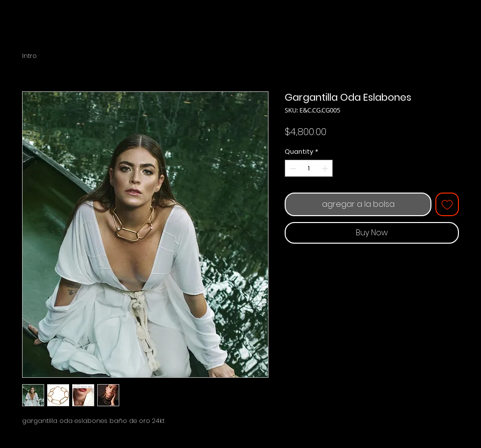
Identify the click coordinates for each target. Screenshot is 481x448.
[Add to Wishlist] (447, 204)
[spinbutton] (309, 168)
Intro (29, 56)
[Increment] (326, 168)
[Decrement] (292, 168)
